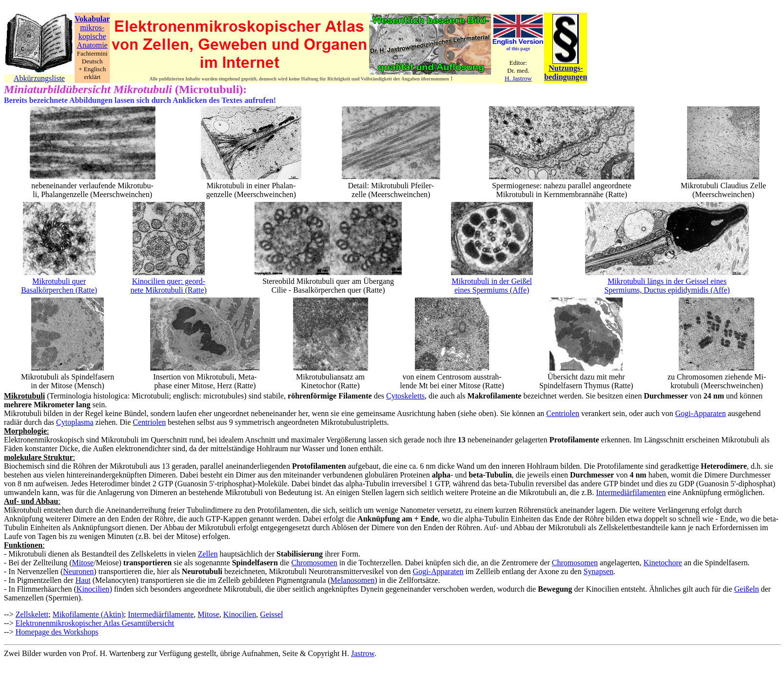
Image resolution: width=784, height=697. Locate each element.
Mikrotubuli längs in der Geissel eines (667, 281)
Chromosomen (314, 563)
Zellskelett (32, 614)
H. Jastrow (518, 78)
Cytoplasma (75, 422)
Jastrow (363, 653)
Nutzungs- (566, 68)
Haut (83, 580)
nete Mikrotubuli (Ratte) (169, 290)
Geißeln (747, 589)
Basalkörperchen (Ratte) (59, 290)
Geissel (271, 614)
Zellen (208, 554)
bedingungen (566, 77)
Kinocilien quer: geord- (169, 281)
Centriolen (563, 413)
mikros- (92, 28)
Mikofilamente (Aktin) (88, 614)
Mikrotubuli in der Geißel (492, 281)
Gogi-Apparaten (701, 413)
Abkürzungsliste (39, 78)
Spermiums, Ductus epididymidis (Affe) (667, 290)
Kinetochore (663, 563)
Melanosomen (353, 580)
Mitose (83, 563)
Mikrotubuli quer (59, 281)
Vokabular (92, 19)
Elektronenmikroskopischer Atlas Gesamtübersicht (95, 623)
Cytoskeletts (405, 396)
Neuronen (78, 571)
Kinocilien (93, 589)
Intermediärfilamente (161, 614)
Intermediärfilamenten (631, 492)
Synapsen (598, 571)
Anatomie (92, 45)
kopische (92, 36)
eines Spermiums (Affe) (492, 290)
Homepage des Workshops (57, 632)
